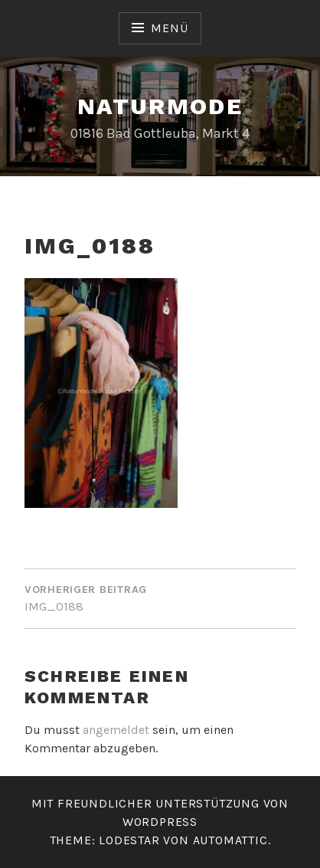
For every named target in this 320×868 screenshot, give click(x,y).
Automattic (230, 840)
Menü (169, 28)
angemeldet (116, 730)
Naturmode (160, 106)
